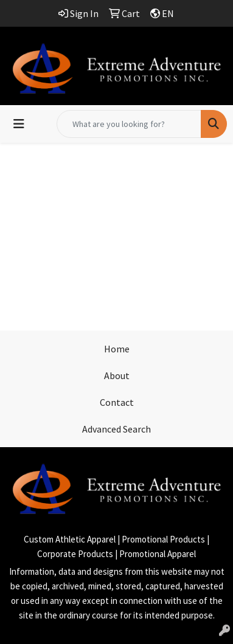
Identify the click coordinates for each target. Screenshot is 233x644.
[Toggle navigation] (19, 124)
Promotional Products (163, 539)
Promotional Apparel (158, 554)
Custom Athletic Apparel (70, 539)
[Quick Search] (129, 124)
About (117, 375)
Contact (117, 402)
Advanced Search (117, 429)
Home (117, 349)
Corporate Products (75, 554)
